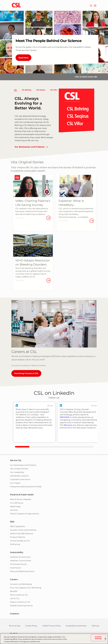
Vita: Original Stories (19, 469)
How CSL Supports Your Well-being (26, 588)
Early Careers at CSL (19, 595)
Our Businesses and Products (30, 147)
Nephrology (15, 506)
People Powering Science (21, 606)
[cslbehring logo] (16, 5)
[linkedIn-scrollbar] (54, 447)
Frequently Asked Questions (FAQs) (26, 487)
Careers (14, 579)
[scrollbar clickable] (22, 447)
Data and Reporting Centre (22, 571)
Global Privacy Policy (51, 626)
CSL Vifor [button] (54, 90)
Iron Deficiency (17, 503)
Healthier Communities (21, 561)
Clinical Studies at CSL (20, 541)
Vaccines (14, 510)
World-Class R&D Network (22, 534)
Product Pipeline (18, 537)
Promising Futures (18, 564)
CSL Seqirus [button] (41, 90)
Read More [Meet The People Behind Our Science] (23, 58)
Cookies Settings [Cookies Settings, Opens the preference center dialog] (98, 639)
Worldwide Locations (19, 476)
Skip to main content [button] (0, 0)
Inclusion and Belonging (21, 584)
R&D (12, 522)
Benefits (14, 591)
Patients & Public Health (22, 495)
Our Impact (15, 483)
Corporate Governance (20, 479)
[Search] (91, 5)
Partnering (15, 544)
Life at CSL (15, 598)
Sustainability (17, 552)
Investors (15, 614)
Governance (15, 568)
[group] (34, 422)
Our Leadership (17, 472)
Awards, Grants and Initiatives (23, 530)
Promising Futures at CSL (26, 373)
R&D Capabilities (17, 526)
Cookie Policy (31, 626)
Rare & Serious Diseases (21, 499)
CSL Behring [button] (27, 90)
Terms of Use (15, 626)
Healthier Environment (20, 557)
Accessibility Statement (76, 626)
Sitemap (95, 626)
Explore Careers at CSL (20, 602)
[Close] (105, 640)
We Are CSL (16, 460)
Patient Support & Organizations (25, 514)
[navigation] (95, 5)
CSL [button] (15, 90)
